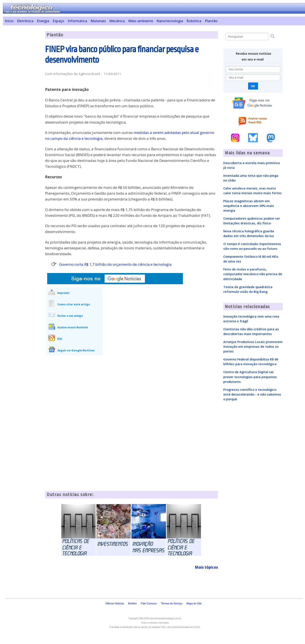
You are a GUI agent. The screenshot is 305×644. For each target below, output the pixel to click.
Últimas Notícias (115, 604)
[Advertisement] (22, 96)
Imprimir (63, 293)
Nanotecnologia (170, 21)
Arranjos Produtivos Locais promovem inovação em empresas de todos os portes (253, 346)
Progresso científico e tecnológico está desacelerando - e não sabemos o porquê (252, 394)
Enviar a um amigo (70, 316)
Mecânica (117, 21)
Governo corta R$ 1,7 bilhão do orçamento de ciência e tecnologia (115, 264)
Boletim (132, 604)
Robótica (194, 21)
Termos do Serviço (171, 604)
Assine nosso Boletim (73, 327)
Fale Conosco (149, 604)
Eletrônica (25, 21)
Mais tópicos (206, 567)
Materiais (98, 21)
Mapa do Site (194, 604)
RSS (60, 339)
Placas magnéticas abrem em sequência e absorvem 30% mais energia (249, 206)
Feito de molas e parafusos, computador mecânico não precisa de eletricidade (253, 274)
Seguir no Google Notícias (76, 350)
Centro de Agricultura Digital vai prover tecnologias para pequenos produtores (250, 377)
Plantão (211, 21)
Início (9, 21)
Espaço (58, 21)
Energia (43, 21)
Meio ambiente (141, 21)
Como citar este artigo (74, 304)
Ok (253, 86)
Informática (77, 21)
